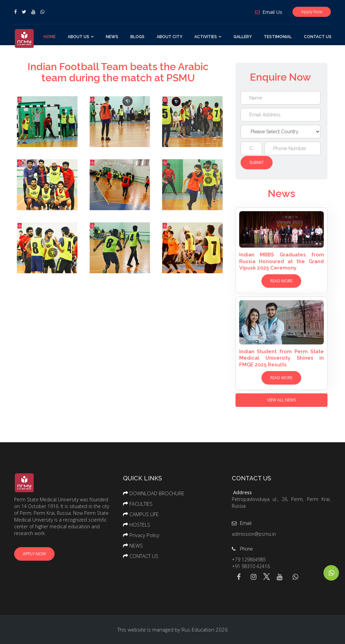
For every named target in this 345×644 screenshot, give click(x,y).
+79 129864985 (249, 559)
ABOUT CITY (169, 37)
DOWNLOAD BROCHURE (157, 493)
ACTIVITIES (206, 37)
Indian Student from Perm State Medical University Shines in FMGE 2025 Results (281, 358)
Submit (257, 162)
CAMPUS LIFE (144, 514)
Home (50, 37)
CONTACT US (318, 37)
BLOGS (137, 37)
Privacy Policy (144, 535)
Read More (281, 281)
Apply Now (312, 12)
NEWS (112, 37)
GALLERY (243, 37)
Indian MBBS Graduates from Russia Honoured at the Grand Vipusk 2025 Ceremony (281, 261)
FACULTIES (141, 504)
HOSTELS (140, 525)
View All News (281, 400)
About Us (79, 37)
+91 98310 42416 (251, 566)
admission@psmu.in (254, 534)
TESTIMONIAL (278, 37)
